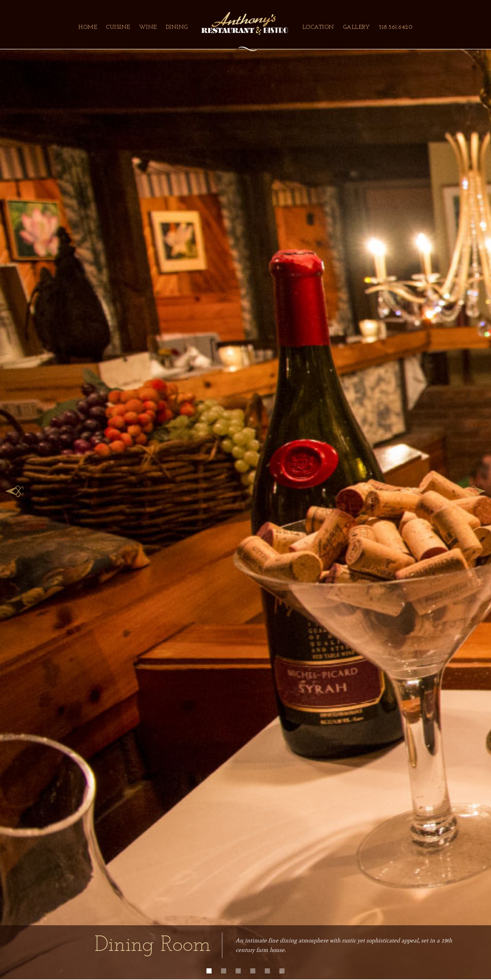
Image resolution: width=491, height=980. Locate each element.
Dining (177, 27)
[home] (245, 23)
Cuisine (118, 27)
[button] (15, 490)
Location (318, 27)
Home (88, 27)
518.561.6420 (396, 27)
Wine (148, 27)
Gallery (357, 27)
